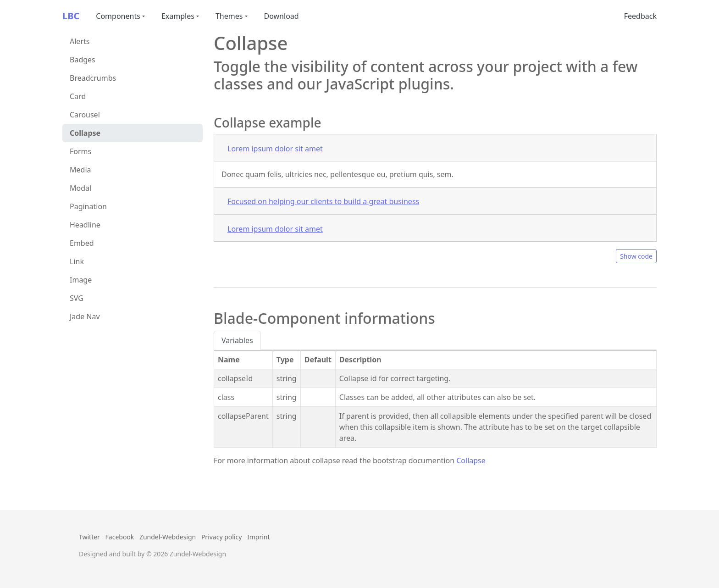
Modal (80, 188)
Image (81, 280)
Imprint (259, 537)
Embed (82, 243)
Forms (80, 151)
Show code (636, 256)
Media (80, 170)
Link (77, 261)
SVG (77, 298)
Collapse (85, 133)
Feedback (640, 16)
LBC (71, 16)
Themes (229, 16)
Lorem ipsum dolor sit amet (275, 149)
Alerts (80, 41)
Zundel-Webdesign (168, 537)
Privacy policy (222, 537)
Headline (85, 225)
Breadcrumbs (93, 78)
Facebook (120, 537)
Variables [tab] (237, 340)
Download (282, 16)
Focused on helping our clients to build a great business (323, 201)
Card (78, 96)
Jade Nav (85, 316)
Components (118, 16)
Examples (178, 16)
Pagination (88, 206)
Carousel (85, 115)
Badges (83, 60)
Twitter (89, 537)
